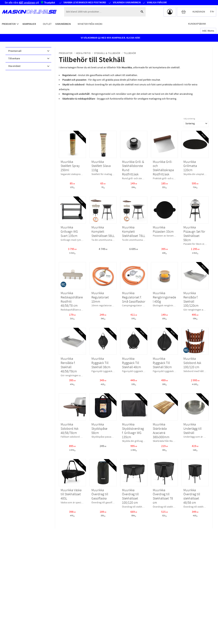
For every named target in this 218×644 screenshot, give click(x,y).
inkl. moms (208, 31)
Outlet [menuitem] (47, 24)
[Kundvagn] (197, 12)
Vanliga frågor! (157, 3)
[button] (28, 51)
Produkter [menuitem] (9, 24)
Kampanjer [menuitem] (29, 24)
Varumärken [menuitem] (63, 24)
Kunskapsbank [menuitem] (197, 24)
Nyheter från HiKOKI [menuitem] (90, 24)
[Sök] (142, 12)
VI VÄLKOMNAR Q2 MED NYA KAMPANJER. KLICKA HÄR (110, 38)
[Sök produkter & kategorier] (101, 12)
